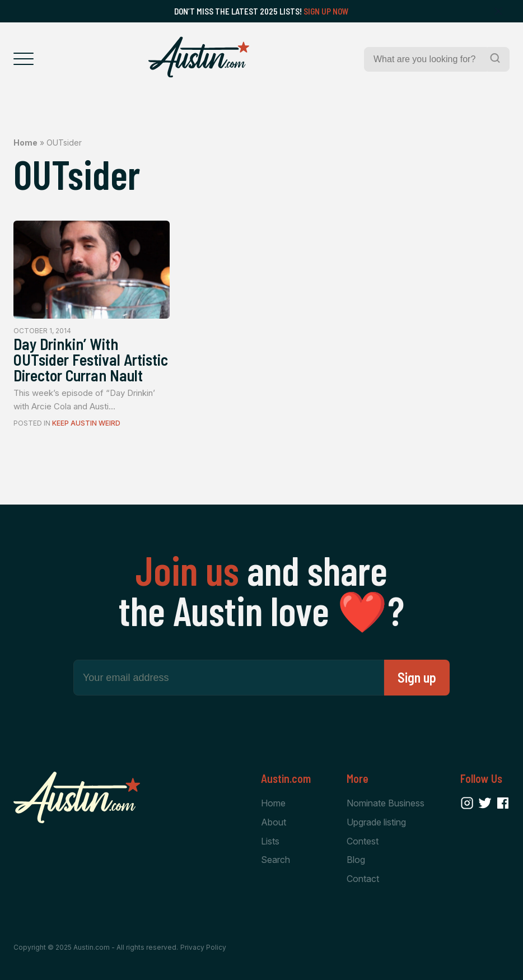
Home (25, 143)
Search (275, 860)
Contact (363, 879)
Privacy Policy (203, 947)
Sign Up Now (326, 11)
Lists (270, 841)
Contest (363, 841)
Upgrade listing (376, 822)
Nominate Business (386, 803)
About (274, 822)
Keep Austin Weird (86, 423)
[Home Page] (199, 57)
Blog (356, 860)
